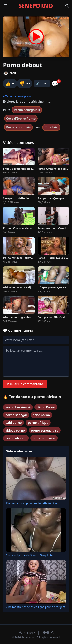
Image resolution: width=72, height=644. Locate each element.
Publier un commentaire (25, 384)
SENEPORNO (36, 6)
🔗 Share (42, 83)
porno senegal (16, 415)
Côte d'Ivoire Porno (21, 119)
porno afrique (38, 423)
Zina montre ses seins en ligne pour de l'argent (36, 607)
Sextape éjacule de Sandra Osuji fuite (29, 555)
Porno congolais (18, 127)
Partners (28, 632)
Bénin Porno (46, 407)
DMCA (47, 632)
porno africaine (44, 438)
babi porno (14, 423)
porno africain (16, 438)
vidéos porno (15, 430)
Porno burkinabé (18, 407)
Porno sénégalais (27, 110)
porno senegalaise (45, 430)
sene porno (41, 415)
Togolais (51, 127)
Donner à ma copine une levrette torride (31, 503)
